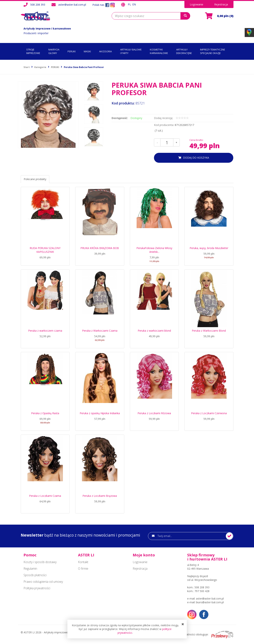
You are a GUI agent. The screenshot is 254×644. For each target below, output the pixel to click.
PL (130, 4)
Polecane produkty (35, 179)
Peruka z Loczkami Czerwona (209, 413)
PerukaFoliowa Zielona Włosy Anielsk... (154, 250)
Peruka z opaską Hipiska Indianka (100, 413)
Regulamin (30, 569)
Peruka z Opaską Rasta (45, 413)
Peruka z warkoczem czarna (45, 331)
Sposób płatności (35, 575)
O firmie (83, 569)
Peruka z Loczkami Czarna (45, 496)
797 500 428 (202, 591)
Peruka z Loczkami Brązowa (100, 496)
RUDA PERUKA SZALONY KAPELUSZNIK (45, 250)
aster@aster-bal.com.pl (72, 5)
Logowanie (197, 4)
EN (134, 4)
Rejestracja (221, 4)
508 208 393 (38, 5)
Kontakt (83, 562)
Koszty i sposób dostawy (40, 562)
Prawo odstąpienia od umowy (43, 582)
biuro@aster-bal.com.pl (210, 602)
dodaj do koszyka (196, 158)
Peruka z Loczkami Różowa (154, 413)
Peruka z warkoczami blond (154, 331)
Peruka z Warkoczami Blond (209, 331)
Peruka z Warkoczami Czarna (100, 331)
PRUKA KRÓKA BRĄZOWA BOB (100, 248)
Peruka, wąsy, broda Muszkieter (209, 248)
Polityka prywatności (37, 588)
